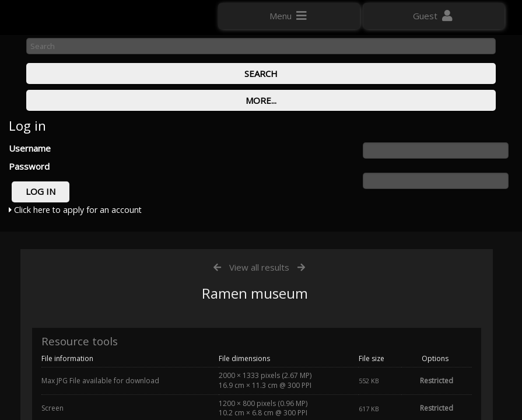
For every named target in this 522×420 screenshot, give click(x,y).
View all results (259, 267)
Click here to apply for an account (75, 210)
